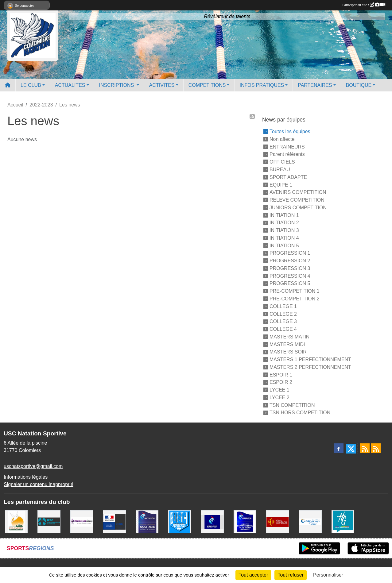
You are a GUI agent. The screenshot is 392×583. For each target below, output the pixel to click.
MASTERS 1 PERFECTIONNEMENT (310, 359)
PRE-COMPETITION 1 (295, 291)
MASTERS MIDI (287, 344)
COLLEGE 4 (283, 329)
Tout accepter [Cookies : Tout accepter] (253, 575)
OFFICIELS (282, 162)
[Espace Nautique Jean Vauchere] (310, 521)
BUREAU (280, 170)
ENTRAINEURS (287, 147)
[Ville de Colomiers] (16, 521)
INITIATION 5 (284, 245)
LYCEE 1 (279, 390)
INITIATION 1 (284, 215)
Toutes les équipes (290, 131)
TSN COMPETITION (292, 405)
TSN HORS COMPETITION (300, 413)
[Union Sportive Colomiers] (180, 521)
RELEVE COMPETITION (297, 200)
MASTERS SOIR (288, 352)
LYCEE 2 (279, 398)
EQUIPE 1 (281, 185)
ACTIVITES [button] (162, 85)
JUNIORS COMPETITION (298, 208)
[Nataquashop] (82, 521)
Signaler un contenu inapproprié (39, 484)
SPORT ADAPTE (288, 177)
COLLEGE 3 (283, 321)
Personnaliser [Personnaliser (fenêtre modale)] (328, 575)
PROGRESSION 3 (290, 268)
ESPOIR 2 (281, 382)
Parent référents (287, 154)
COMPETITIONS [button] (207, 85)
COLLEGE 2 (283, 314)
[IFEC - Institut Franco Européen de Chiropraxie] (49, 521)
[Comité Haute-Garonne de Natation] (245, 521)
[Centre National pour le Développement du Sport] (114, 521)
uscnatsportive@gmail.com (33, 466)
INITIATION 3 (284, 230)
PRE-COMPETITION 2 (295, 299)
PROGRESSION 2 (290, 261)
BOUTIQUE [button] (359, 85)
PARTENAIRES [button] (315, 85)
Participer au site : (364, 5)
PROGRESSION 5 (290, 283)
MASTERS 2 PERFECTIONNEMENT (310, 367)
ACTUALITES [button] (70, 85)
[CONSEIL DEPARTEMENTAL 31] (343, 521)
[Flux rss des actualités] (365, 448)
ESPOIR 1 (281, 375)
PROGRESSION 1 (290, 253)
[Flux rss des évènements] (376, 448)
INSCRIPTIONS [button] (117, 85)
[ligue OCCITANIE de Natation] (147, 521)
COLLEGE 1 (283, 306)
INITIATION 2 (284, 223)
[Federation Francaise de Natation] (212, 521)
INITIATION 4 (284, 238)
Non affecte (282, 139)
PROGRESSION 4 (290, 276)
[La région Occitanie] (278, 521)
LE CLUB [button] (31, 85)
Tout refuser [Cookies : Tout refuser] (290, 575)
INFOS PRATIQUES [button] (262, 85)
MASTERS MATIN (289, 337)
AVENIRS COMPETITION (298, 192)
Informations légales (26, 477)
